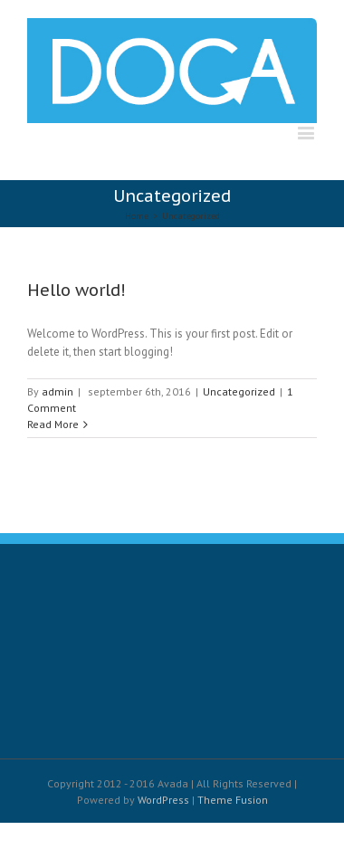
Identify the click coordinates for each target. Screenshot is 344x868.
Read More (53, 424)
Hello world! (76, 290)
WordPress (163, 800)
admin (57, 391)
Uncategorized (239, 391)
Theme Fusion (233, 800)
